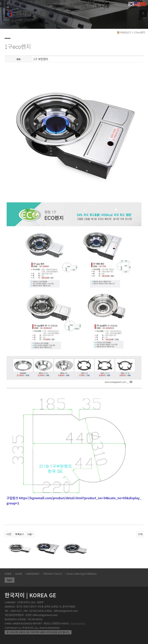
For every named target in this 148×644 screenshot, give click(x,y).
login (10, 580)
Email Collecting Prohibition (82, 574)
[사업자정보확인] (77, 624)
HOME (8, 574)
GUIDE (19, 574)
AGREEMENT (33, 574)
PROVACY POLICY (53, 574)
